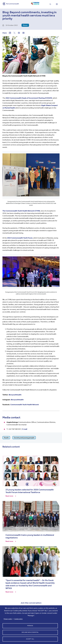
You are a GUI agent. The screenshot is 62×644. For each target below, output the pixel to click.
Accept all (30, 639)
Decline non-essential (30, 632)
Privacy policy (8, 619)
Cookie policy (18, 619)
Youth (6, 438)
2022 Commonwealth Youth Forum (20, 238)
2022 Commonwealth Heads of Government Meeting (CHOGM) (29, 98)
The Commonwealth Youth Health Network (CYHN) (21, 211)
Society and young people (24, 438)
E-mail (25, 429)
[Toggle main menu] (57, 4)
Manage (30, 626)
